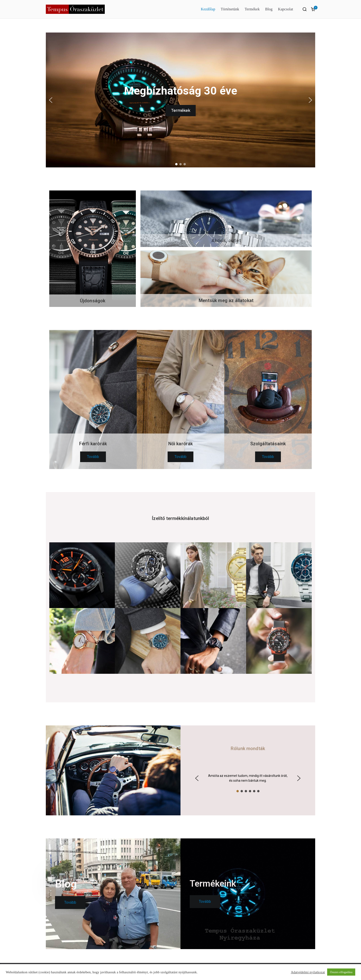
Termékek (252, 9)
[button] (51, 100)
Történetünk (230, 9)
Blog (269, 9)
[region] (180, 100)
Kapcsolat (286, 9)
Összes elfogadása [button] (341, 972)
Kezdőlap (208, 9)
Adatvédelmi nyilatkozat (308, 972)
